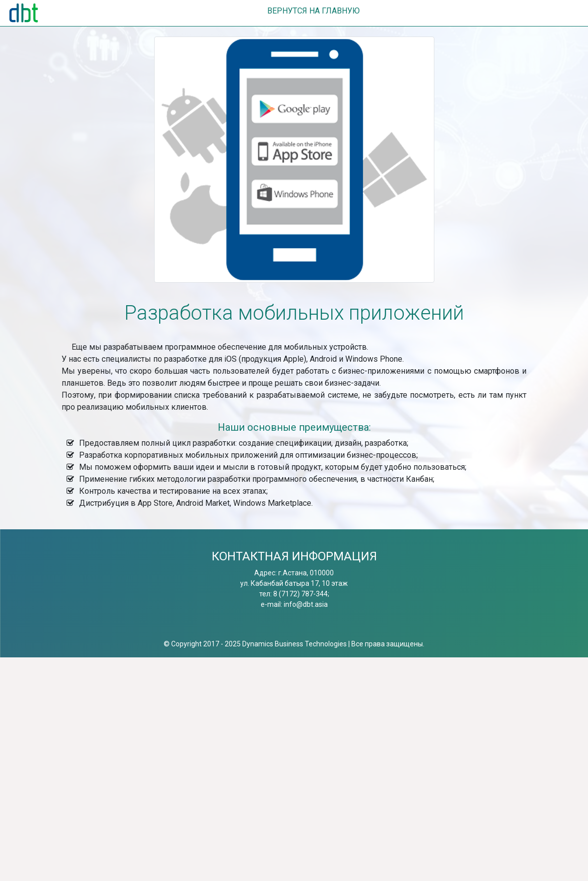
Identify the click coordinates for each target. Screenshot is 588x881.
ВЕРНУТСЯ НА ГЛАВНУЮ (314, 11)
